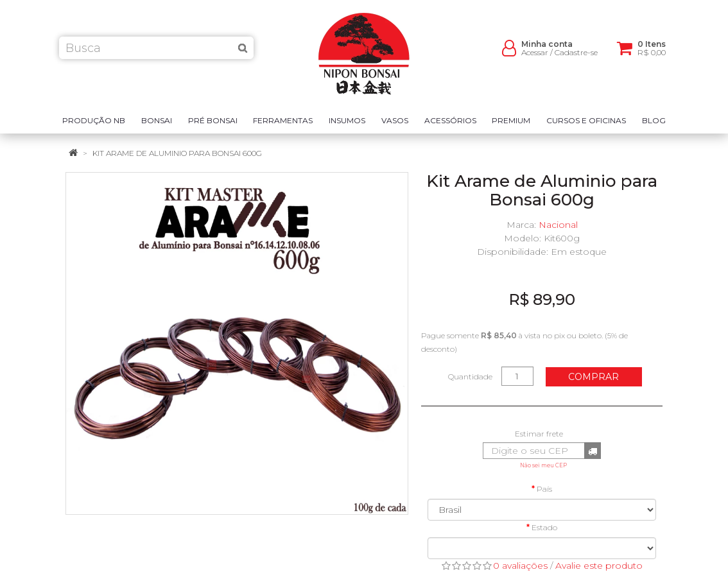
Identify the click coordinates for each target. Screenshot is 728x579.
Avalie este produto (599, 566)
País (544, 489)
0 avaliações (520, 566)
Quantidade (470, 376)
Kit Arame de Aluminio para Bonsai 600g (177, 153)
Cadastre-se (576, 58)
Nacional (558, 225)
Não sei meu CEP (543, 465)
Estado (544, 527)
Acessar (535, 58)
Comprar (594, 377)
